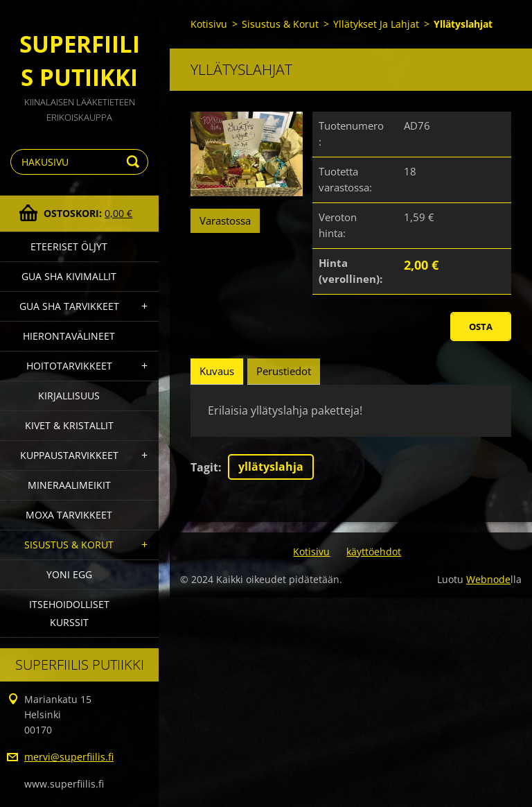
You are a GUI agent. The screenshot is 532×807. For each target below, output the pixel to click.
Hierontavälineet (69, 336)
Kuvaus (217, 371)
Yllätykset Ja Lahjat (376, 24)
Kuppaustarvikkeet (69, 455)
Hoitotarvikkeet (69, 366)
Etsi (135, 162)
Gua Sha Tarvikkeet (69, 306)
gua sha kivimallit (69, 276)
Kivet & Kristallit (69, 425)
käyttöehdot (374, 552)
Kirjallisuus (69, 396)
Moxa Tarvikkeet (69, 515)
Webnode (488, 579)
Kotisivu (209, 24)
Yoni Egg (69, 574)
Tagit (204, 467)
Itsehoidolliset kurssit (69, 613)
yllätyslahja (271, 467)
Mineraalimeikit (69, 485)
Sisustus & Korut (69, 545)
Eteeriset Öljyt (69, 246)
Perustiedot (284, 371)
